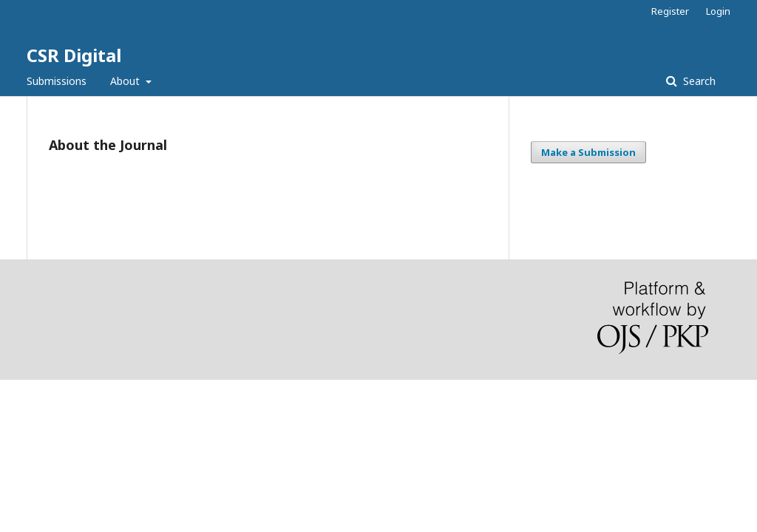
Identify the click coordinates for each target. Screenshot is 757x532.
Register (670, 11)
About (126, 81)
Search (698, 81)
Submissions (57, 81)
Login (718, 11)
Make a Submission (588, 152)
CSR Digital (74, 55)
